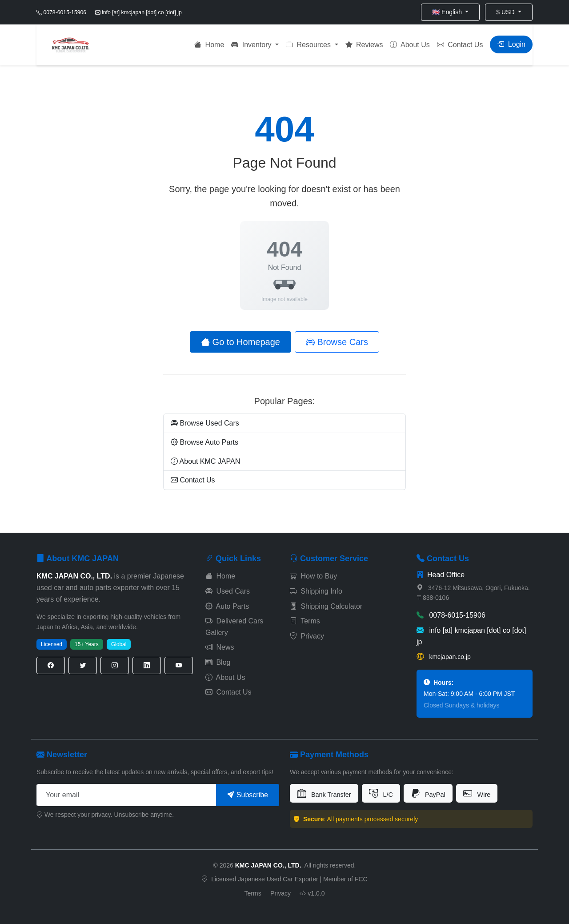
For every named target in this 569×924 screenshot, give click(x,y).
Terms (305, 621)
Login (511, 44)
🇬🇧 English (448, 12)
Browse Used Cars (205, 423)
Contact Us (460, 45)
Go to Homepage (240, 342)
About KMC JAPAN (205, 461)
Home (209, 45)
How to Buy (313, 576)
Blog (218, 662)
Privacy (307, 636)
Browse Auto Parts (204, 442)
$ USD (506, 12)
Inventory (252, 45)
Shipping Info (316, 591)
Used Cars (228, 591)
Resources (309, 45)
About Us (410, 45)
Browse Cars (337, 342)
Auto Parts (227, 606)
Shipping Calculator (326, 606)
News (220, 647)
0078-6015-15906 (451, 615)
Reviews (364, 45)
